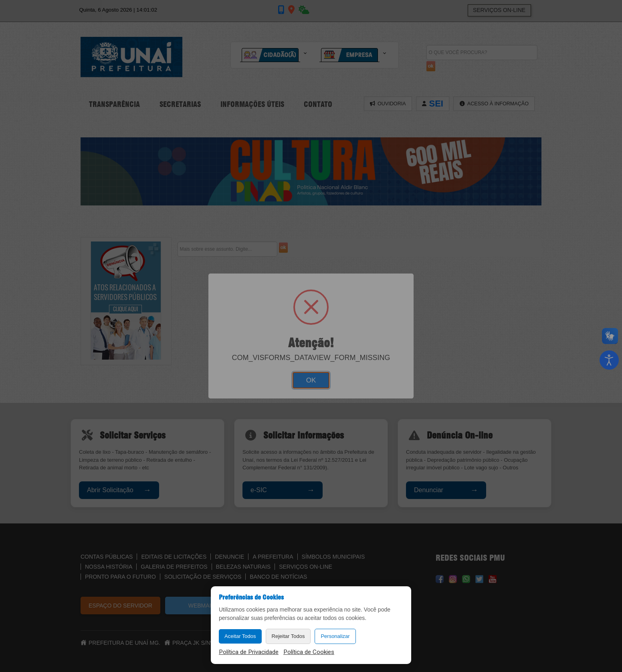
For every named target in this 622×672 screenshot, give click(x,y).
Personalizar (335, 636)
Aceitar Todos (240, 636)
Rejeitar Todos (288, 636)
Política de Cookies (309, 652)
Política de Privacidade (249, 652)
